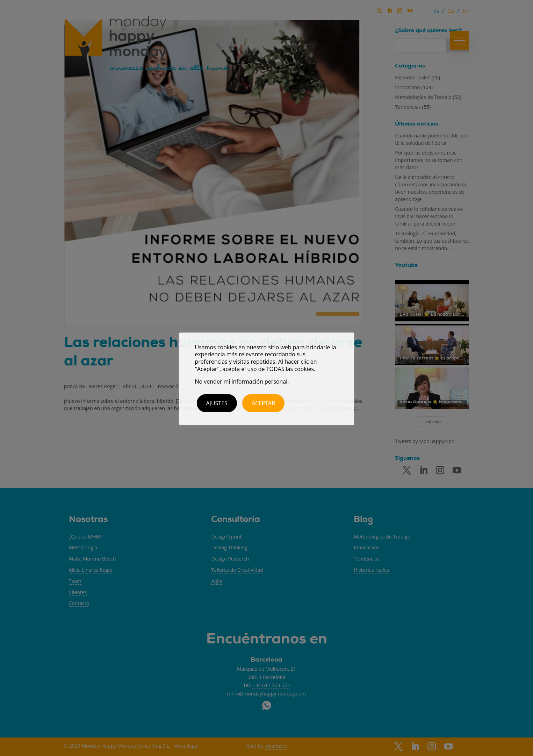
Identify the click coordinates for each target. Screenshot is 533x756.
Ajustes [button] (217, 403)
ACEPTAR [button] (264, 403)
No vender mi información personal (241, 381)
